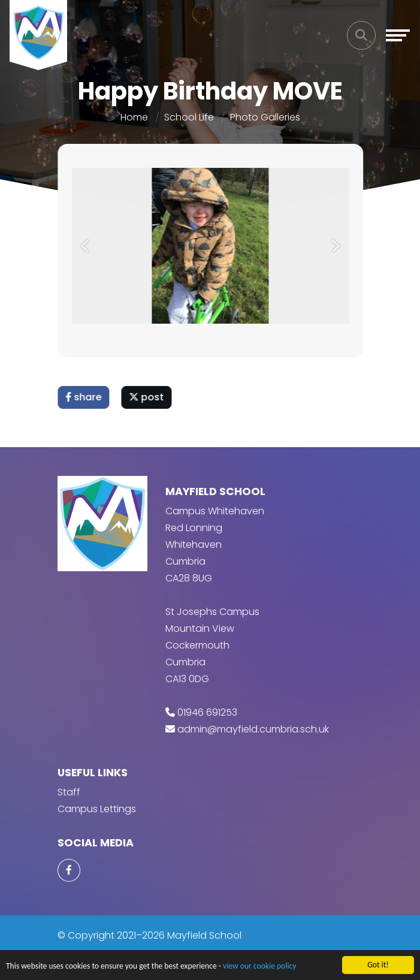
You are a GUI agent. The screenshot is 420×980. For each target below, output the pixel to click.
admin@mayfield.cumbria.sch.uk (253, 729)
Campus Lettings (97, 809)
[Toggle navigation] (398, 35)
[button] (87, 246)
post (148, 397)
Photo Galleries (265, 117)
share (85, 397)
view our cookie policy (259, 967)
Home (134, 117)
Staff (69, 792)
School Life (189, 117)
